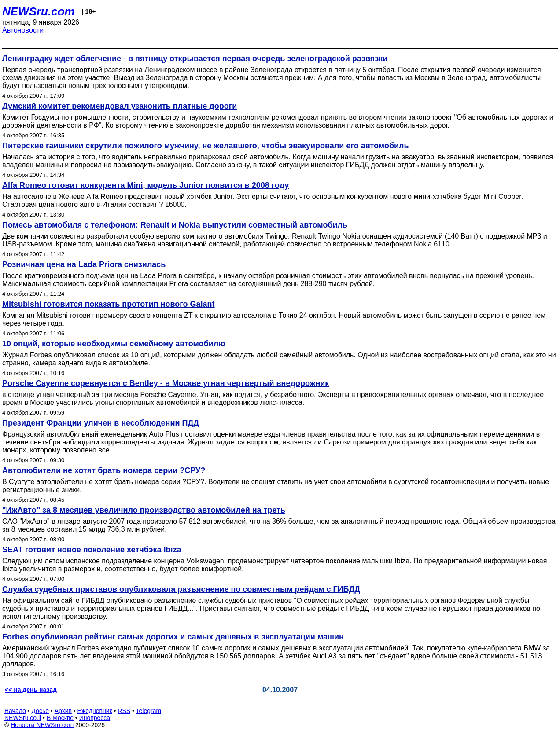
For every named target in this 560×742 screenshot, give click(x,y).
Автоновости (23, 30)
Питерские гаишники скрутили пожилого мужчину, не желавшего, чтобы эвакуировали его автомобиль (206, 146)
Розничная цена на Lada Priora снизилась (84, 264)
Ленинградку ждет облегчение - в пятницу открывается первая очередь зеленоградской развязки (195, 59)
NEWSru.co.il (23, 718)
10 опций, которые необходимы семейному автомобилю (114, 344)
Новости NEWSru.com (42, 725)
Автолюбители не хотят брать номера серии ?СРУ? (104, 470)
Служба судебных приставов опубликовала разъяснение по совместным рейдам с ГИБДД (181, 589)
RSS (124, 711)
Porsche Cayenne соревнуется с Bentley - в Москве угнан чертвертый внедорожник (166, 383)
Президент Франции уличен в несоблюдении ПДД (101, 423)
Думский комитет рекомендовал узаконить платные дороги (120, 106)
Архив (63, 711)
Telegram (149, 711)
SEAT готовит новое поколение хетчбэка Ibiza (92, 550)
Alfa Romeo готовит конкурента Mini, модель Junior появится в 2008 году (146, 185)
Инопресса (95, 718)
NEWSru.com (39, 11)
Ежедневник (95, 711)
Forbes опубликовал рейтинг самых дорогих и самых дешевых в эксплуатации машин (173, 637)
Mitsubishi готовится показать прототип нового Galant (109, 304)
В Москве (60, 718)
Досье (40, 711)
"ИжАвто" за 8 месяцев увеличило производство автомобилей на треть (144, 510)
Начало (15, 711)
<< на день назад (31, 690)
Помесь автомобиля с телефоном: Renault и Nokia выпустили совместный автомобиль (175, 225)
